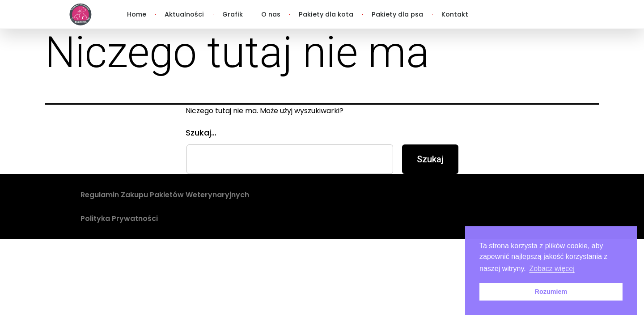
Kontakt (455, 14)
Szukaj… (201, 133)
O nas (271, 14)
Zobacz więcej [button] (552, 269)
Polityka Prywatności (119, 218)
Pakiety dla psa (397, 14)
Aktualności (184, 14)
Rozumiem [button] (551, 292)
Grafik (233, 14)
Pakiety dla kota (326, 14)
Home (137, 14)
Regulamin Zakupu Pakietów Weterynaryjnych (165, 195)
